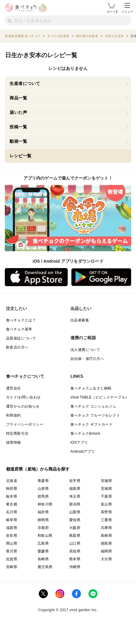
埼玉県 (75, 496)
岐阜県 (12, 520)
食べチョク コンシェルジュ (93, 406)
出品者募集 (80, 320)
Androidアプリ (83, 452)
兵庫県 (106, 528)
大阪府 (75, 528)
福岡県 (106, 551)
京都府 (43, 528)
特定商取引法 (17, 433)
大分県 (106, 559)
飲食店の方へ (17, 347)
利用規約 (14, 415)
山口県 (75, 543)
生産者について (25, 83)
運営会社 (14, 388)
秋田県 (12, 489)
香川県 (12, 551)
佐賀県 (12, 559)
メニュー (127, 8)
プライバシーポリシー (25, 424)
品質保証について (21, 338)
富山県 (106, 504)
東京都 (12, 504)
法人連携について (85, 350)
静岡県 (43, 520)
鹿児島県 (45, 567)
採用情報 (14, 442)
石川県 (12, 512)
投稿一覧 (18, 127)
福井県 (43, 512)
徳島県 (106, 543)
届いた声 (18, 112)
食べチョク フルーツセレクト (95, 415)
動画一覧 (18, 141)
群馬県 (43, 496)
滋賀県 (12, 528)
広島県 (43, 543)
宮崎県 (12, 567)
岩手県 (75, 481)
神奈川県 (45, 504)
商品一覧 (18, 98)
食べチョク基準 (19, 329)
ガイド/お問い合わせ (23, 397)
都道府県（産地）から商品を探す (38, 469)
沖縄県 (75, 567)
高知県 (75, 551)
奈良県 (12, 536)
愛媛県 (43, 551)
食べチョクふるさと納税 (91, 388)
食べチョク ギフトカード (91, 424)
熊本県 (75, 559)
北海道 (12, 481)
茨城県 (106, 489)
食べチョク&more (85, 433)
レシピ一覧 (21, 156)
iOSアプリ (79, 442)
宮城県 (106, 481)
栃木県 (12, 496)
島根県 (106, 536)
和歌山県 (45, 536)
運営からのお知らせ (23, 406)
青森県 (43, 481)
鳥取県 (75, 536)
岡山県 (12, 543)
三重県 (106, 520)
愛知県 (75, 520)
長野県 (106, 512)
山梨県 (75, 512)
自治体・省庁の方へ (87, 359)
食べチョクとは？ (21, 320)
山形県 (43, 489)
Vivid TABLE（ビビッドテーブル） (100, 397)
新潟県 (75, 504)
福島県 (75, 489)
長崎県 (43, 559)
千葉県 (106, 496)
